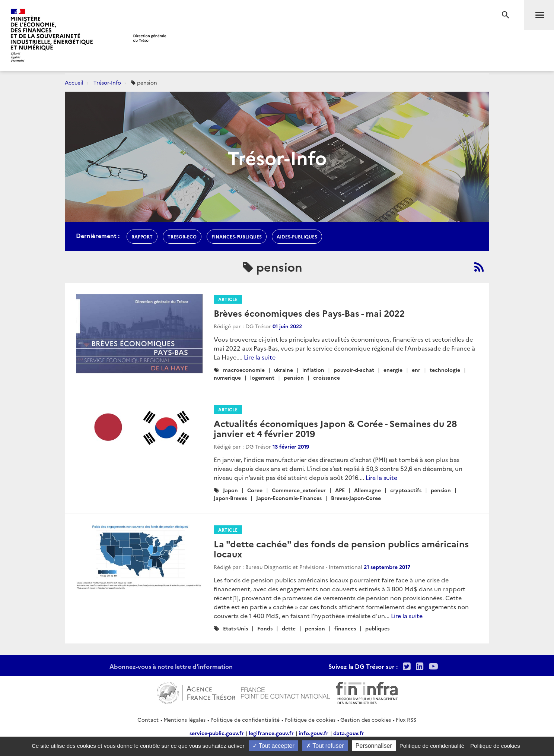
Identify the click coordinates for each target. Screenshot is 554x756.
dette (289, 628)
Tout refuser (325, 746)
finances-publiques (237, 236)
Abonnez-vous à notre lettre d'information (171, 666)
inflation (313, 370)
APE (340, 490)
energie (393, 370)
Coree (255, 490)
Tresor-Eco (182, 236)
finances (345, 628)
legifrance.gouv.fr (271, 733)
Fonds (265, 628)
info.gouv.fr (313, 733)
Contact (148, 719)
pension (294, 377)
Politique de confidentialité (245, 719)
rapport (142, 236)
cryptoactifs (406, 490)
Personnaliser (374, 746)
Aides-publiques (297, 236)
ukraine (284, 370)
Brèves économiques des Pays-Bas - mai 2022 (309, 313)
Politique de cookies (310, 719)
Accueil (74, 82)
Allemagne (367, 490)
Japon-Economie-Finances (289, 498)
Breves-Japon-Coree (356, 498)
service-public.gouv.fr (217, 733)
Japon (230, 490)
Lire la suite (260, 357)
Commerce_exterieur (299, 490)
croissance (327, 377)
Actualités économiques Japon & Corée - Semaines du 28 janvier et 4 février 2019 (335, 428)
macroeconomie (244, 370)
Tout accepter (273, 746)
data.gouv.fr (349, 733)
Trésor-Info (107, 82)
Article (228, 299)
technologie (445, 370)
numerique (227, 377)
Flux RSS (406, 719)
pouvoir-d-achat (354, 370)
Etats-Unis (235, 628)
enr (416, 370)
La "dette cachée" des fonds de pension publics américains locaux (341, 548)
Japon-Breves (230, 498)
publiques (377, 628)
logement (262, 377)
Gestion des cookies (366, 719)
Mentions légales (184, 719)
